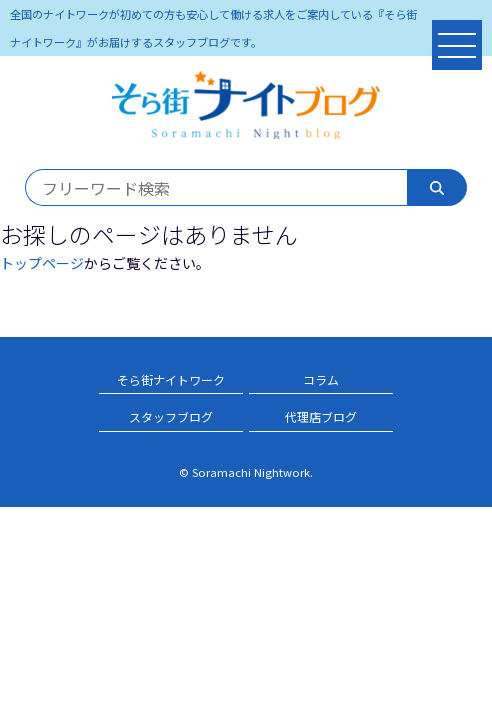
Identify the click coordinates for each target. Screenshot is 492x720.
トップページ (42, 263)
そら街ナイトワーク (171, 379)
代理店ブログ (321, 416)
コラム (321, 379)
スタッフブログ (171, 416)
